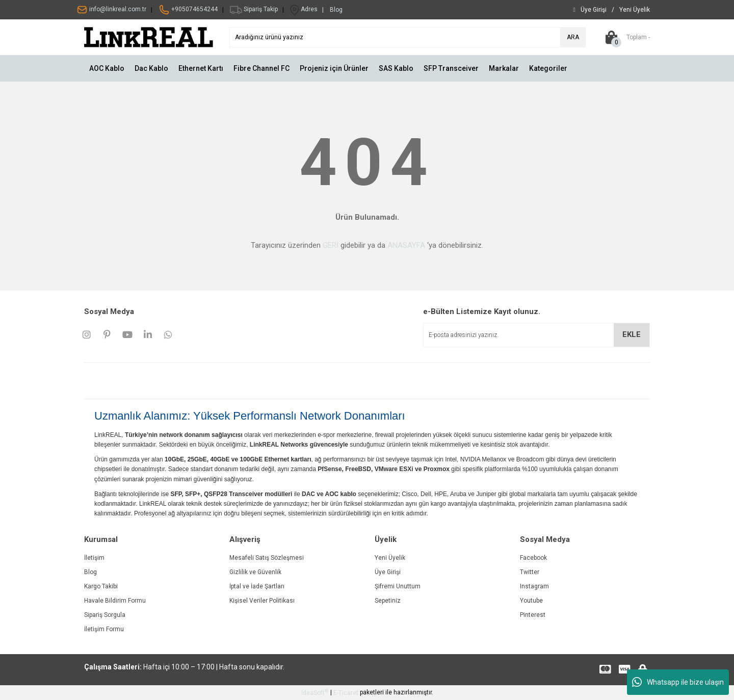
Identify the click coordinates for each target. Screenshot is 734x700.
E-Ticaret (346, 693)
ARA (573, 37)
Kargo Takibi (101, 586)
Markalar (504, 68)
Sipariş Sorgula (105, 615)
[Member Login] (594, 10)
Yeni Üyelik (390, 558)
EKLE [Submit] (632, 334)
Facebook (533, 558)
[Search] (408, 37)
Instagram (534, 586)
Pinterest (533, 615)
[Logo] (149, 37)
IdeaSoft (315, 692)
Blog (90, 572)
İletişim (94, 558)
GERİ (331, 245)
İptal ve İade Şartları (257, 586)
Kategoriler (548, 68)
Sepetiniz (388, 601)
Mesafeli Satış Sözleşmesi (267, 558)
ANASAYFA (406, 245)
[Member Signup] (635, 10)
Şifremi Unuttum (398, 586)
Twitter (530, 572)
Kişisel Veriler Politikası (262, 601)
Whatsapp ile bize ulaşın (678, 682)
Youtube (531, 601)
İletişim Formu (104, 629)
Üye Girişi (388, 572)
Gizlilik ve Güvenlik (255, 572)
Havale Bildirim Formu (115, 601)
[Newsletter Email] (536, 335)
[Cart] (625, 37)
